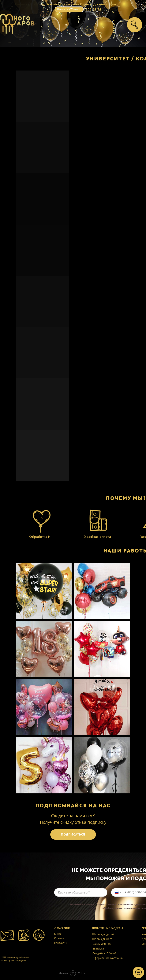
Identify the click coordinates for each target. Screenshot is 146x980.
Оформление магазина (108, 958)
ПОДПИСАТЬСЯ (73, 834)
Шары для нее (102, 944)
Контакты (60, 943)
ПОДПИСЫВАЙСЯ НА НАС (73, 806)
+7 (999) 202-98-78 (87, 10)
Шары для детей (103, 934)
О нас (112, 4)
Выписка (98, 948)
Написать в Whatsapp (69, 9)
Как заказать (69, 4)
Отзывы (52, 4)
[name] (81, 892)
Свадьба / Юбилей (105, 953)
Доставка (100, 4)
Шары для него (102, 939)
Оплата (86, 4)
